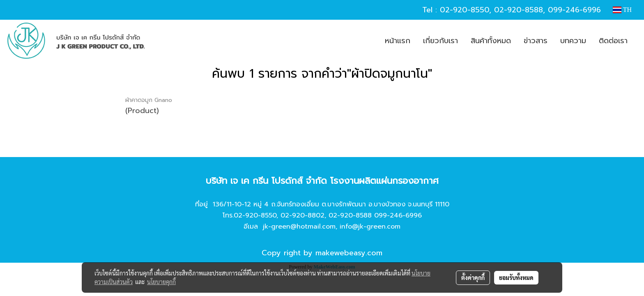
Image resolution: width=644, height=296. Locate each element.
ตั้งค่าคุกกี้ (473, 277)
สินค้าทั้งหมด (491, 41)
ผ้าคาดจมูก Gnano (149, 100)
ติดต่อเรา (613, 41)
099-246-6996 (574, 10)
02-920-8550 (465, 10)
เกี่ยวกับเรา (440, 41)
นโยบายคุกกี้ (161, 282)
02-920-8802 (302, 215)
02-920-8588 (519, 10)
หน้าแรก (398, 41)
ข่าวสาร (536, 41)
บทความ (573, 41)
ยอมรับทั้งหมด (516, 277)
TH (622, 10)
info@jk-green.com (370, 227)
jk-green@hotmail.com (299, 227)
